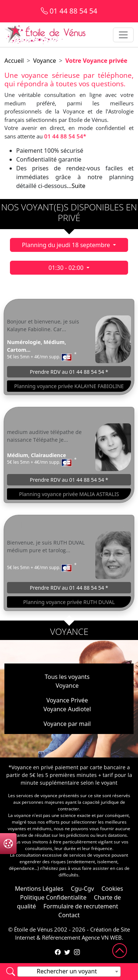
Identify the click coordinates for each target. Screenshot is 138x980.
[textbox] (69, 971)
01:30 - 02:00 (67, 268)
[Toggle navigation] (123, 35)
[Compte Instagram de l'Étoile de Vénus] (77, 952)
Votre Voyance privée (96, 61)
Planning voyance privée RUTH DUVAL (69, 602)
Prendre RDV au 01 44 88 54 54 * (69, 372)
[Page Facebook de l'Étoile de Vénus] (58, 952)
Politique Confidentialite (53, 897)
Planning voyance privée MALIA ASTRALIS (69, 494)
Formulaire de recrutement (81, 906)
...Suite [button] (76, 186)
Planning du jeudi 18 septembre (67, 245)
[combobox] (69, 972)
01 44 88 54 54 (69, 11)
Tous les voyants (67, 677)
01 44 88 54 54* (65, 136)
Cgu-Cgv (82, 889)
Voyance (45, 61)
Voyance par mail (67, 724)
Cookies (112, 889)
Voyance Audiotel (67, 709)
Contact (69, 915)
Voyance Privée (67, 700)
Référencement (61, 937)
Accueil (14, 61)
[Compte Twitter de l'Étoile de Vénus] (67, 952)
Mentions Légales (39, 889)
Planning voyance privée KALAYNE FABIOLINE (69, 386)
